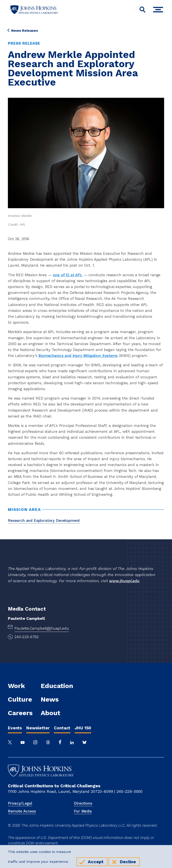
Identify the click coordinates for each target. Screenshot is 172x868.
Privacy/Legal (20, 803)
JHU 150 (83, 728)
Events (15, 728)
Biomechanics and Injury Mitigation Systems (78, 356)
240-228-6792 (27, 637)
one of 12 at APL (67, 275)
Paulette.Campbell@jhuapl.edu (42, 628)
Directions (83, 803)
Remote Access (22, 811)
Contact (62, 728)
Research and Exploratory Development (44, 520)
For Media (83, 811)
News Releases (23, 31)
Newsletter (38, 728)
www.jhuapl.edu (124, 581)
